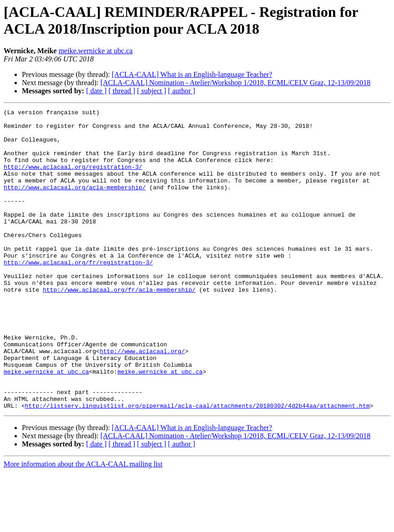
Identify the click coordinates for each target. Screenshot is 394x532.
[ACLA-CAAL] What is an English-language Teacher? (192, 74)
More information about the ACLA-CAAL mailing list (83, 524)
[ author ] (182, 91)
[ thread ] (122, 91)
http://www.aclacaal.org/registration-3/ (73, 179)
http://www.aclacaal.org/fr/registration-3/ (78, 294)
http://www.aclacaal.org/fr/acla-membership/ (119, 326)
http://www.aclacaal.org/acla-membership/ (75, 203)
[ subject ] (152, 91)
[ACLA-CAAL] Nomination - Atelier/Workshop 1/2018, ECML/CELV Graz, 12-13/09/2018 (235, 83)
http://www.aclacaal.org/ (142, 400)
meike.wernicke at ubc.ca (95, 51)
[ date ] (96, 91)
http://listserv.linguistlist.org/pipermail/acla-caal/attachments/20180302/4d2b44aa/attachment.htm (197, 466)
